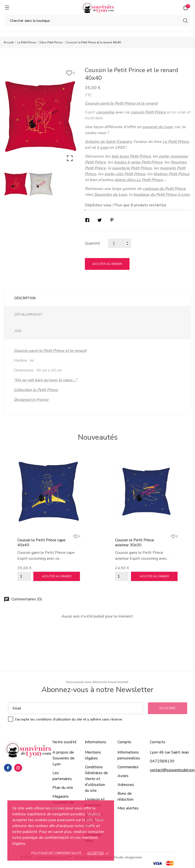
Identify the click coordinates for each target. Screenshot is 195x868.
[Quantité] (120, 243)
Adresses (126, 785)
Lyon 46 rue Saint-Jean (169, 752)
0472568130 (162, 761)
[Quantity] (24, 576)
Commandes (128, 767)
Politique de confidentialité (56, 853)
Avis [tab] (18, 331)
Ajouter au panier (107, 264)
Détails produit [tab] (29, 315)
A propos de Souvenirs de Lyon (64, 758)
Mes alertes (128, 808)
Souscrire (167, 708)
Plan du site (63, 788)
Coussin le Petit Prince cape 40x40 (41, 543)
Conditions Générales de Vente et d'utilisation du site (96, 779)
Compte (124, 742)
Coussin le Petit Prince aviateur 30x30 (135, 543)
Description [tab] (25, 298)
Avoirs (123, 776)
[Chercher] (97, 20)
